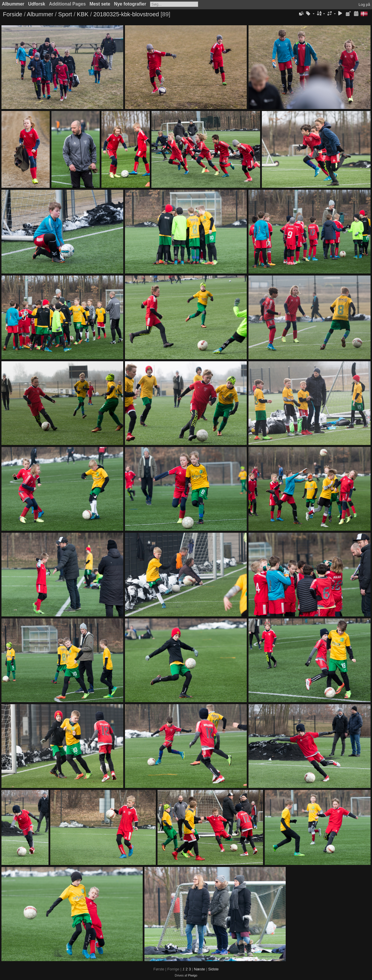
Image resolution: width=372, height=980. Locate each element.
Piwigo (193, 975)
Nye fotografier (130, 4)
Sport (65, 14)
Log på (364, 5)
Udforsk (37, 4)
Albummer (13, 4)
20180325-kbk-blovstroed (126, 14)
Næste (199, 969)
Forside (13, 14)
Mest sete (100, 4)
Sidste (213, 969)
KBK (83, 14)
